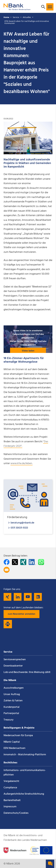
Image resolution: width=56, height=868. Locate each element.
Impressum (10, 807)
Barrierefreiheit (12, 800)
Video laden (28, 351)
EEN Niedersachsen (14, 748)
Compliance (10, 788)
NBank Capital (12, 742)
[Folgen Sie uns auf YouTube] (28, 597)
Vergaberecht (11, 781)
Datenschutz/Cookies (16, 813)
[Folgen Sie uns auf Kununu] (38, 597)
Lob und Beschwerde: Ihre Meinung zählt (27, 672)
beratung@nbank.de (22, 523)
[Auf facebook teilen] (7, 562)
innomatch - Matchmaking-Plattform (25, 755)
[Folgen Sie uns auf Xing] (7, 597)
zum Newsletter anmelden (22, 614)
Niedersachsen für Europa (18, 735)
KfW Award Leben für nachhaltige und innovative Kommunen (27, 22)
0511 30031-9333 (19, 528)
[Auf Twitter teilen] (15, 562)
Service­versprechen (15, 660)
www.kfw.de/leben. (22, 463)
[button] (50, 7)
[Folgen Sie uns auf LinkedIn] (18, 597)
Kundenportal (11, 707)
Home (6, 17)
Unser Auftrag (12, 694)
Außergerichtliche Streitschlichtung (24, 794)
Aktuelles (27, 17)
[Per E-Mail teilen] (7, 570)
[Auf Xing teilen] (23, 562)
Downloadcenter (13, 666)
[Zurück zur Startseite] (17, 9)
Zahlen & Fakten (13, 701)
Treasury (9, 720)
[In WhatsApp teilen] (41, 562)
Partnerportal (11, 713)
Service (16, 17)
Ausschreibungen (14, 688)
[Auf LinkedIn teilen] (32, 562)
